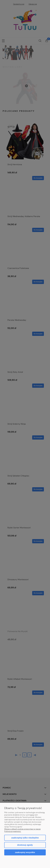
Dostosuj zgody (25, 845)
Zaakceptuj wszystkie (25, 852)
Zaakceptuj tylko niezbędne (25, 838)
